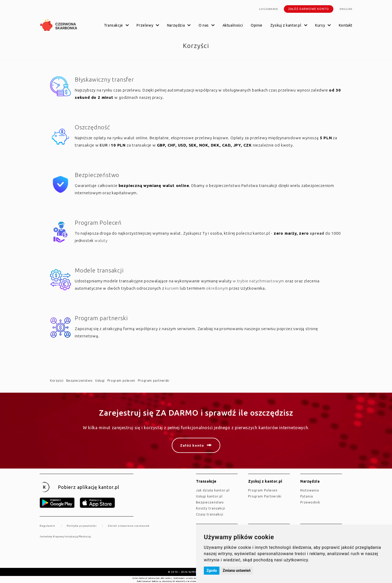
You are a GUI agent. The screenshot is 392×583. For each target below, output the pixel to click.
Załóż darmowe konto (309, 9)
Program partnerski (101, 318)
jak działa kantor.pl (213, 490)
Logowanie (269, 9)
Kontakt (346, 25)
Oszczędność (92, 127)
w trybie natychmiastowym (258, 281)
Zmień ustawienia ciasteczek (129, 526)
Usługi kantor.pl (209, 496)
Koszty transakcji (211, 508)
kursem (172, 288)
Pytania (307, 496)
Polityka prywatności (82, 526)
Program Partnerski (265, 496)
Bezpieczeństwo (97, 175)
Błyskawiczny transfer (104, 79)
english (346, 9)
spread (317, 233)
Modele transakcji (99, 270)
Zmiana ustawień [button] (237, 570)
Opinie (257, 25)
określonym (217, 288)
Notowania (310, 490)
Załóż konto (192, 445)
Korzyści (57, 381)
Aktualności (233, 25)
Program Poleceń (98, 223)
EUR (104, 145)
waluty (101, 241)
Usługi (100, 381)
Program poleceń (121, 381)
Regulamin (47, 526)
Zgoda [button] (212, 570)
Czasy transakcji (210, 514)
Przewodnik (310, 502)
